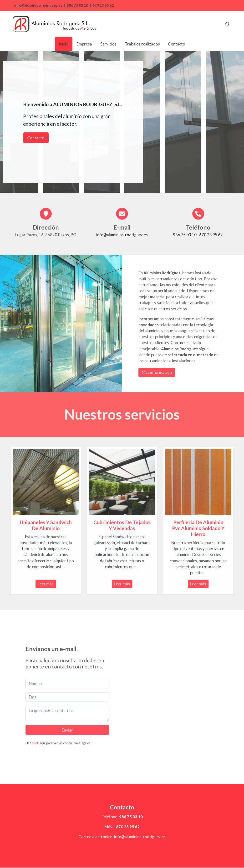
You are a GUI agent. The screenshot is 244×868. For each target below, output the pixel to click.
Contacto (36, 138)
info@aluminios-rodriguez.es (38, 5)
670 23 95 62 (103, 5)
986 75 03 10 (77, 5)
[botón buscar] (227, 24)
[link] (54, 24)
